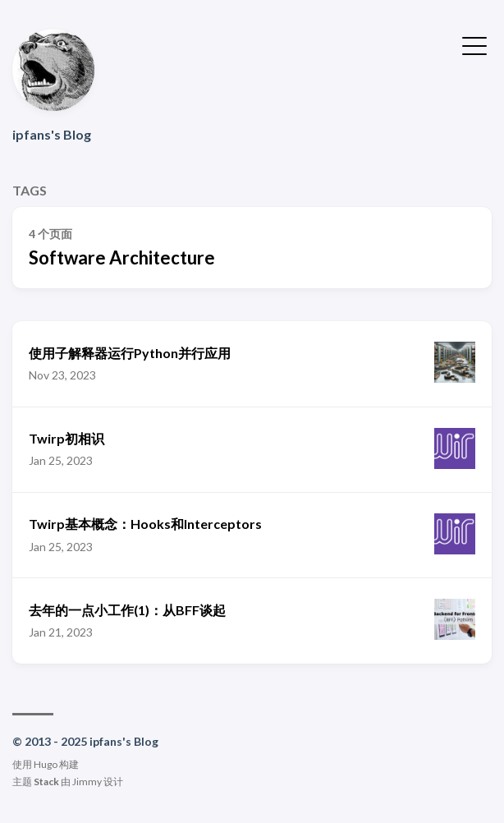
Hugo (46, 764)
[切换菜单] (474, 44)
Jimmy (87, 782)
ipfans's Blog (52, 134)
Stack (46, 782)
